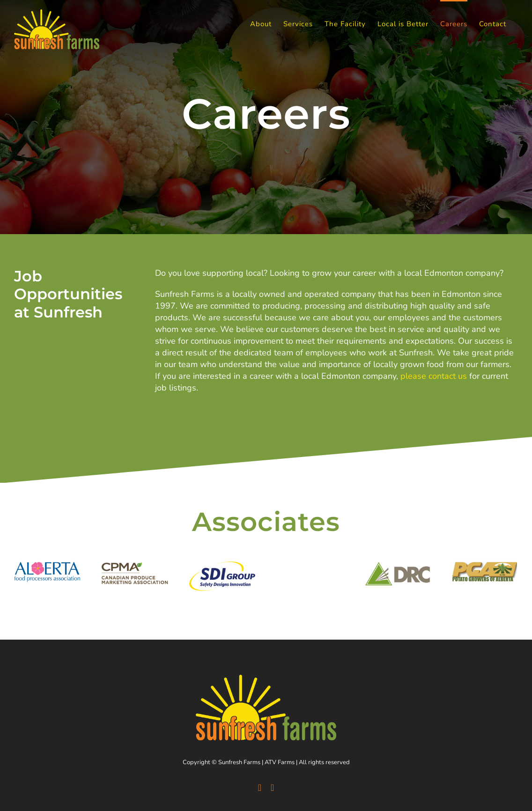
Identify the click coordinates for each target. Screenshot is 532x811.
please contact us (434, 376)
